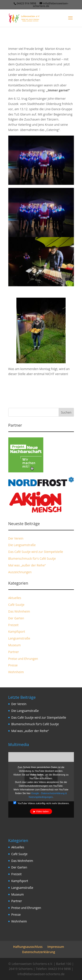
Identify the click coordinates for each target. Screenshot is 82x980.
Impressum (56, 947)
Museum (15, 645)
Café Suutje (16, 605)
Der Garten (16, 618)
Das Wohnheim (19, 611)
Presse (13, 665)
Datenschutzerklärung (38, 952)
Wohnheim (16, 672)
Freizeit (13, 625)
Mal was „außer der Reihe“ (27, 565)
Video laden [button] (42, 811)
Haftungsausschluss (28, 947)
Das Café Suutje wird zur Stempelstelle (36, 552)
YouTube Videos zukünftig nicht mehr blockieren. (41, 803)
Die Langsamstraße (22, 545)
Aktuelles (15, 598)
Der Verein (16, 538)
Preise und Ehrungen (23, 659)
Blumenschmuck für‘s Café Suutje (32, 558)
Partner (14, 652)
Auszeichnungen (20, 572)
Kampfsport (17, 631)
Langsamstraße (19, 638)
